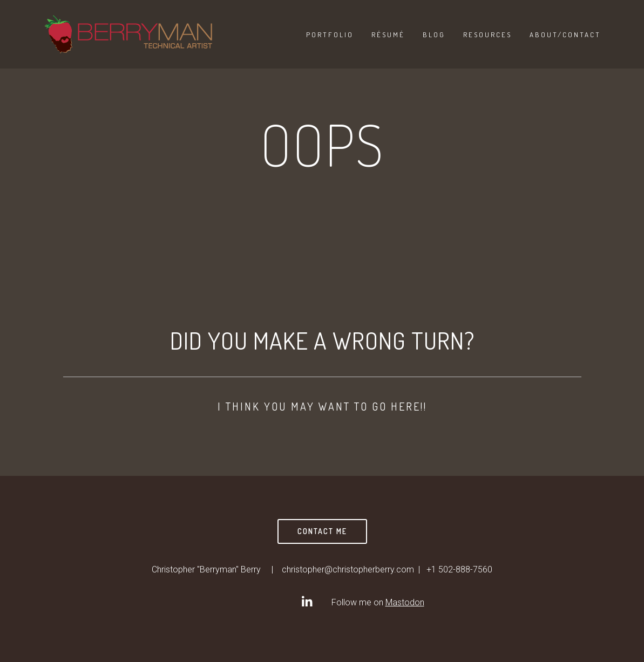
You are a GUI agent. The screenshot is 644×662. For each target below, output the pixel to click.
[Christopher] (307, 602)
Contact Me (322, 531)
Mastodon (405, 602)
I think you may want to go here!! (322, 406)
